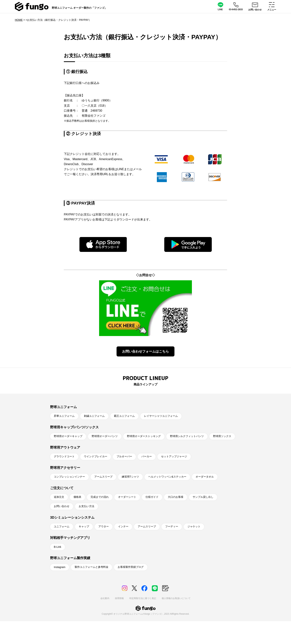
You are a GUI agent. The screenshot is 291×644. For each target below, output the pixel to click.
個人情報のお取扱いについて (176, 598)
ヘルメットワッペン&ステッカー (167, 477)
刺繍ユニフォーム (94, 416)
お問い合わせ (62, 506)
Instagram (60, 567)
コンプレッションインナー (69, 477)
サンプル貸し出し (203, 497)
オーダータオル (205, 477)
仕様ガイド (152, 497)
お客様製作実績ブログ (131, 567)
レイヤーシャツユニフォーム (161, 416)
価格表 (77, 497)
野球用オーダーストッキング (144, 436)
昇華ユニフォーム (64, 416)
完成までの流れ (100, 497)
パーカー (147, 456)
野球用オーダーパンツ (105, 436)
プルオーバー (124, 456)
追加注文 (59, 497)
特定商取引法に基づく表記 (143, 598)
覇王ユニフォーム (124, 416)
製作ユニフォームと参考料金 (91, 567)
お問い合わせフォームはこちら (145, 351)
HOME (19, 20)
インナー (123, 526)
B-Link (58, 547)
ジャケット (194, 526)
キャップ (84, 526)
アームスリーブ (103, 477)
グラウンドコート (64, 456)
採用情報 (119, 598)
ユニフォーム (62, 526)
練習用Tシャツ (130, 477)
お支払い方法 (86, 506)
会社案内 (105, 598)
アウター (104, 526)
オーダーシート (127, 497)
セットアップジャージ (174, 456)
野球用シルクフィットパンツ (187, 436)
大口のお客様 (176, 497)
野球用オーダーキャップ (68, 436)
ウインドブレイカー (96, 456)
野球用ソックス (222, 436)
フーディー (172, 526)
